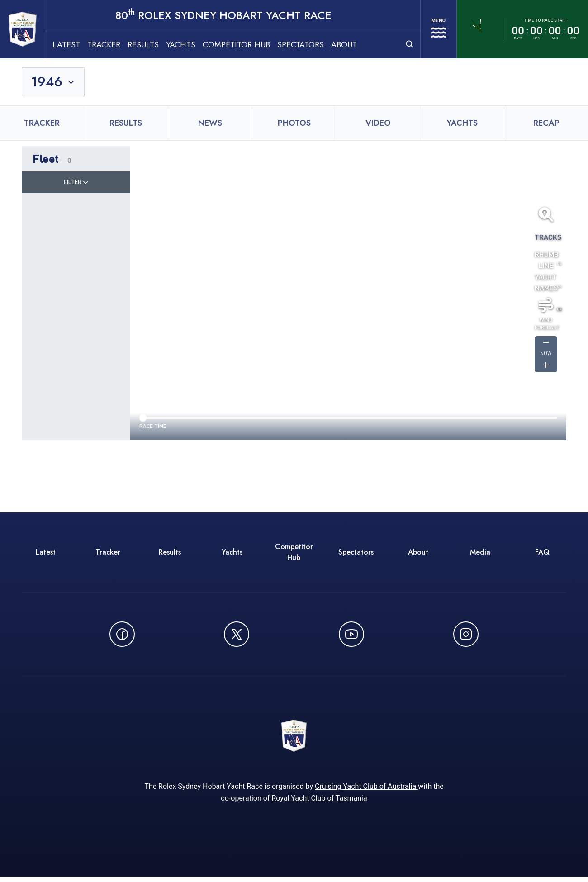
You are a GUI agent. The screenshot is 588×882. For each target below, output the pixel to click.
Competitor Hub (253, 46)
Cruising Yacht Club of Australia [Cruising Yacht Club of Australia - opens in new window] (366, 792)
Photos (294, 124)
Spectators (317, 46)
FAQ (542, 553)
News (210, 124)
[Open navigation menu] (434, 30)
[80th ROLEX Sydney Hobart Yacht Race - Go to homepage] (31, 30)
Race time (153, 427)
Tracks (546, 238)
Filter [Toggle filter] (76, 183)
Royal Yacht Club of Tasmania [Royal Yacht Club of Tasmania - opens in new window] (319, 804)
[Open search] (400, 45)
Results (160, 46)
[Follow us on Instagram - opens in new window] (466, 635)
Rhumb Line (546, 261)
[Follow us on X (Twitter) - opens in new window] (237, 635)
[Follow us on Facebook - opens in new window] (122, 635)
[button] (76, 160)
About (361, 46)
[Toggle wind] (546, 306)
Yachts (197, 46)
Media (480, 553)
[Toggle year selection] (54, 83)
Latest (83, 46)
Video (378, 124)
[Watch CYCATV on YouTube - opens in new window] (351, 635)
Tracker (121, 46)
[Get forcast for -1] (546, 344)
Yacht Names (546, 283)
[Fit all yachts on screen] (546, 216)
